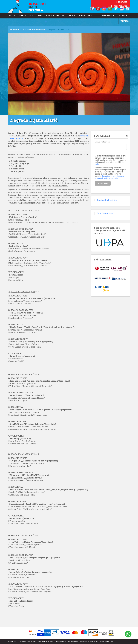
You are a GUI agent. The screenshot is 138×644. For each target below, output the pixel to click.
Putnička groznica (105, 213)
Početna (15, 29)
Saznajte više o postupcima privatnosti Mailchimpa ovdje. (109, 177)
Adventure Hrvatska (80, 16)
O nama (124, 21)
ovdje (97, 164)
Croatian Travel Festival (51, 16)
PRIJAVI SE (121, 2)
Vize (32, 16)
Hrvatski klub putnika (107, 200)
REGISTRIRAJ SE (119, 6)
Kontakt (124, 16)
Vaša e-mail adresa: (102, 142)
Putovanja (20, 16)
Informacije (108, 16)
